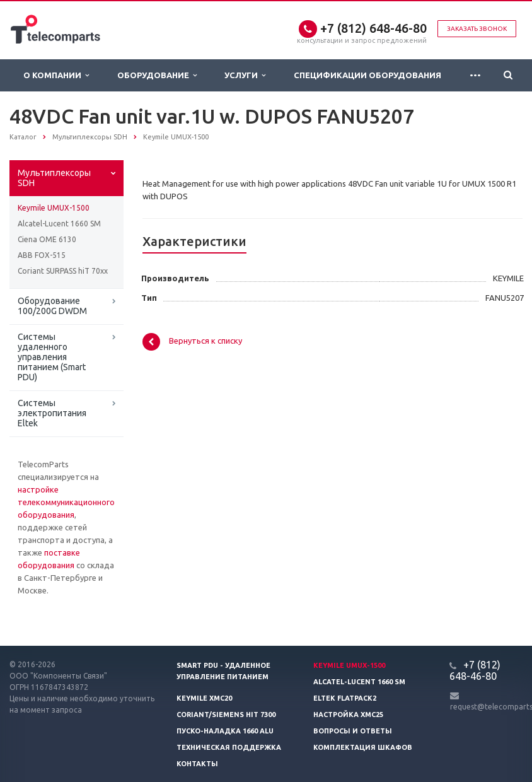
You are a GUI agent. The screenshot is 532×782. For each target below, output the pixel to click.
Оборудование (157, 75)
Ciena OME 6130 (47, 239)
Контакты (197, 764)
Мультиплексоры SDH (54, 178)
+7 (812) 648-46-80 (373, 28)
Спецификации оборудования (367, 75)
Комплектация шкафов (363, 747)
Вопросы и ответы (353, 731)
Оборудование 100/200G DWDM (52, 306)
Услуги (245, 75)
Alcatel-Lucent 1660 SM (59, 224)
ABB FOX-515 (42, 255)
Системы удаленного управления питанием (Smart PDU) (52, 357)
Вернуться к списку (192, 342)
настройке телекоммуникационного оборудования (66, 502)
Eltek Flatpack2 (345, 698)
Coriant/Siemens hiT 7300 (226, 715)
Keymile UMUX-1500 (54, 208)
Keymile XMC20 (204, 698)
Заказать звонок (477, 29)
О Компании (56, 75)
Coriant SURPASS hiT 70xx (63, 271)
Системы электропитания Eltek (52, 413)
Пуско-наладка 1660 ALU (225, 731)
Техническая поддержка (229, 747)
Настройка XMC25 (348, 715)
